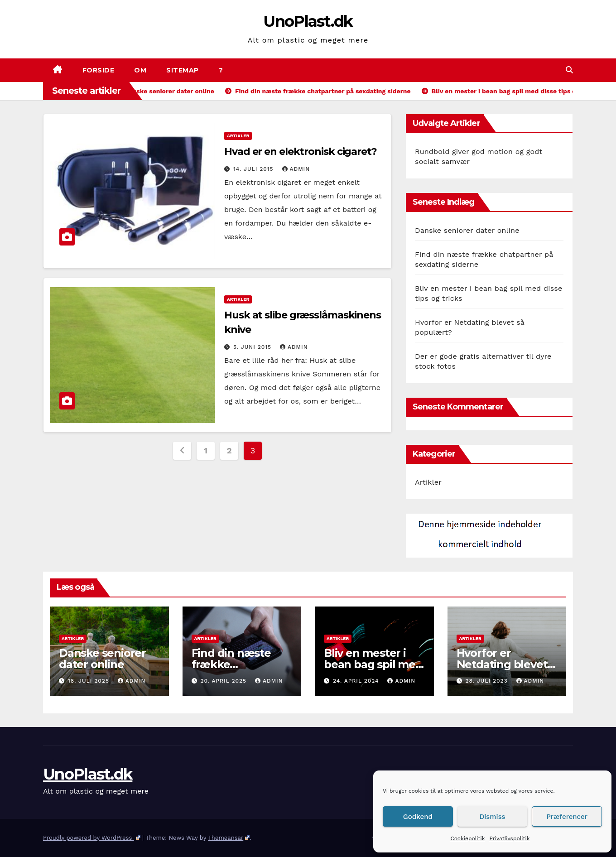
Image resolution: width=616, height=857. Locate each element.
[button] (569, 70)
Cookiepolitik (467, 838)
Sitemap (183, 70)
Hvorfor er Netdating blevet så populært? (502, 664)
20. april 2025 (224, 681)
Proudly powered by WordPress (92, 838)
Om (140, 70)
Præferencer (567, 817)
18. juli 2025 (90, 681)
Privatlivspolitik (510, 838)
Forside (99, 70)
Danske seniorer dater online (467, 230)
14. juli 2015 (255, 169)
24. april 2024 (357, 681)
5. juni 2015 (253, 347)
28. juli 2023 (487, 681)
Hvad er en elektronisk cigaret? (301, 152)
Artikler (238, 136)
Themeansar (229, 838)
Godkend (418, 817)
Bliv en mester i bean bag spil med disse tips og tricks (373, 664)
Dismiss (493, 817)
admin (296, 169)
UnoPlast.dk (308, 21)
